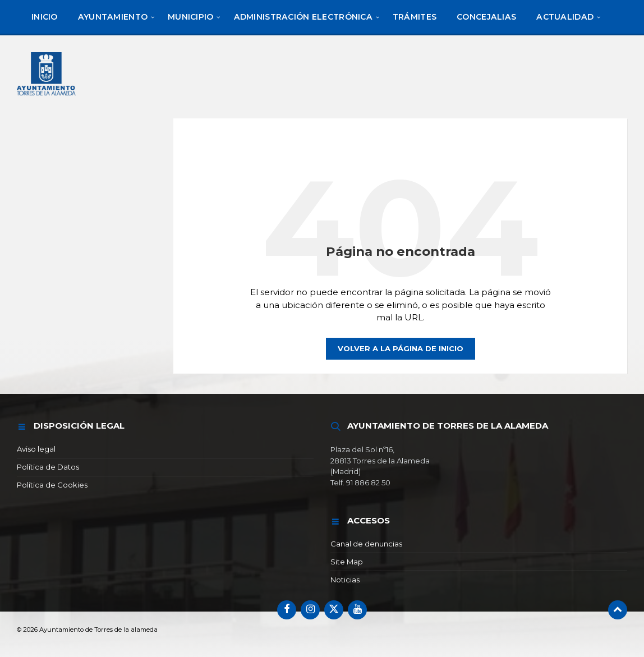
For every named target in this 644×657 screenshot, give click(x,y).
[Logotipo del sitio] (47, 97)
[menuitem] (45, 17)
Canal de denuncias (366, 544)
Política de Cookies (52, 485)
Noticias (345, 580)
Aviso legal (36, 449)
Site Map (347, 562)
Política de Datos (48, 467)
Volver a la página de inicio (401, 348)
